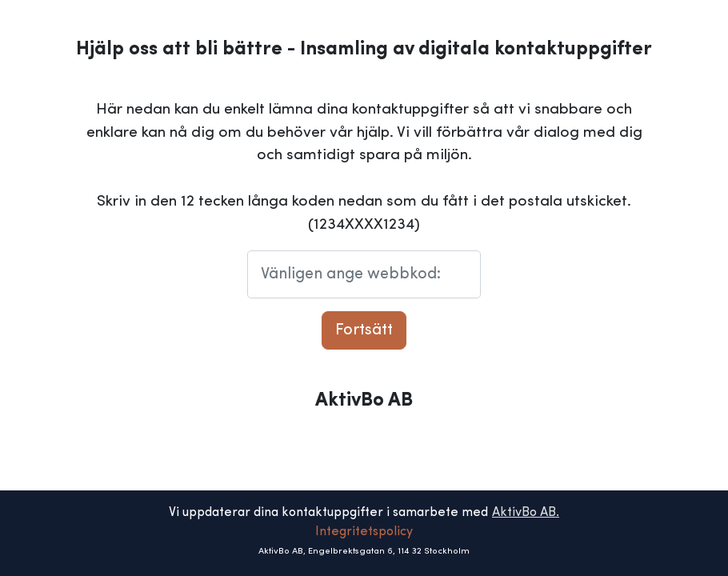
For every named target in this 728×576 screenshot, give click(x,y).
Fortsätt (364, 330)
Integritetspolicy (364, 532)
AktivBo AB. (526, 513)
